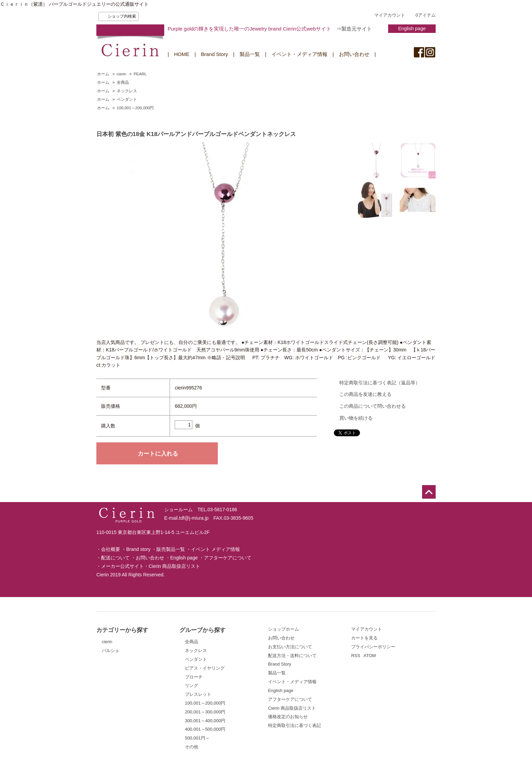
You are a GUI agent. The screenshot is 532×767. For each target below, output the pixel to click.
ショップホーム (283, 629)
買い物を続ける (356, 418)
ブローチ (194, 677)
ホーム (103, 74)
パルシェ (111, 650)
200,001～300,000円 (205, 712)
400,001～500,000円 (205, 729)
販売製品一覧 (171, 549)
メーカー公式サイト (122, 566)
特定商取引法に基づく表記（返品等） (380, 383)
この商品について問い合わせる (373, 406)
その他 (192, 747)
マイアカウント (390, 15)
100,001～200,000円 (135, 108)
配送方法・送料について (292, 656)
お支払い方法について (290, 647)
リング (192, 685)
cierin (121, 74)
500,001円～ (197, 738)
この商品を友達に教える (365, 394)
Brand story (138, 549)
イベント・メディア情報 (299, 54)
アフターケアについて (228, 558)
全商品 (123, 82)
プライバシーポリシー (373, 647)
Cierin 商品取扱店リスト (174, 566)
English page (412, 28)
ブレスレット (198, 694)
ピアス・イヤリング (205, 668)
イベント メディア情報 (215, 549)
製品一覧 (250, 54)
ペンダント (127, 99)
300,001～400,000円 (205, 721)
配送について (115, 558)
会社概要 (111, 549)
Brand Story (214, 54)
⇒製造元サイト (354, 29)
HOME (182, 54)
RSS (356, 656)
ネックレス (127, 91)
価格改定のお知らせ (288, 717)
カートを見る (364, 638)
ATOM (370, 656)
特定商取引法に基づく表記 (294, 725)
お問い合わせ (354, 54)
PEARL (140, 74)
